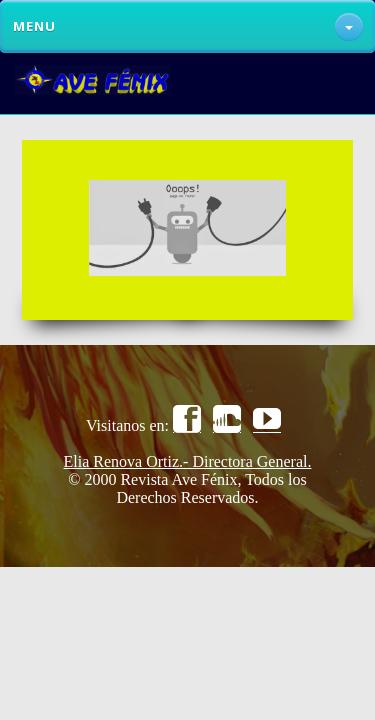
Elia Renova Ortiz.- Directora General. (188, 461)
